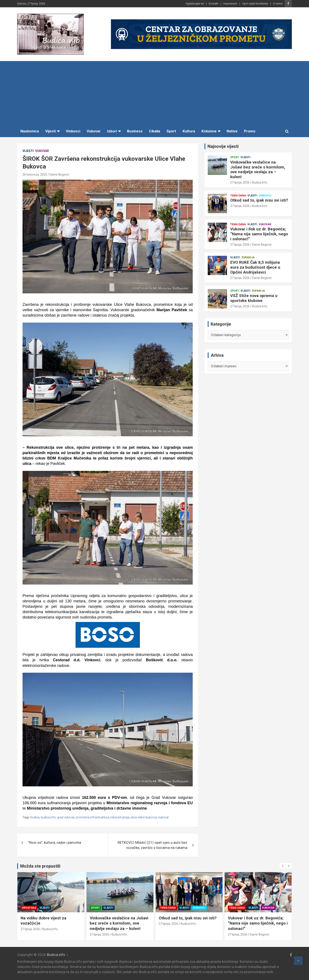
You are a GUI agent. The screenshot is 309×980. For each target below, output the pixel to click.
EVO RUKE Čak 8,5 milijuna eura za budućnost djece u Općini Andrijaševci (255, 267)
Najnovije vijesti (223, 146)
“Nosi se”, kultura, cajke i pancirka (55, 842)
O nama (278, 4)
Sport (171, 131)
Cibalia (154, 131)
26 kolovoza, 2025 (35, 175)
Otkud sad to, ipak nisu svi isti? (259, 200)
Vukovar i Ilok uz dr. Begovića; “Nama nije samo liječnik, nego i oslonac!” (259, 234)
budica (35, 817)
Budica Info (260, 182)
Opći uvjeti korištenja (255, 4)
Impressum (230, 4)
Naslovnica (30, 131)
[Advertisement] (154, 93)
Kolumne (209, 131)
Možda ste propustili (40, 866)
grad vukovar (66, 817)
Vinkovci (73, 131)
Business (135, 131)
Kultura (189, 131)
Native (232, 131)
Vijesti (51, 131)
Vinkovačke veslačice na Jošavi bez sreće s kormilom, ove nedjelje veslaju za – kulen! (258, 169)
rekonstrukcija (120, 817)
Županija (248, 257)
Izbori (112, 131)
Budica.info (56, 955)
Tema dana (238, 196)
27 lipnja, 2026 (240, 182)
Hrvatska (98, 908)
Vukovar (94, 131)
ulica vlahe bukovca (144, 817)
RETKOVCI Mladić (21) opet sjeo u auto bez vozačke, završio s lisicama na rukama (152, 845)
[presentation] (283, 866)
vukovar (164, 817)
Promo (250, 131)
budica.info (48, 817)
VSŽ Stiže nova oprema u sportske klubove (254, 298)
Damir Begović (59, 175)
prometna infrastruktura (92, 817)
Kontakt (214, 4)
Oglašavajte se (195, 4)
